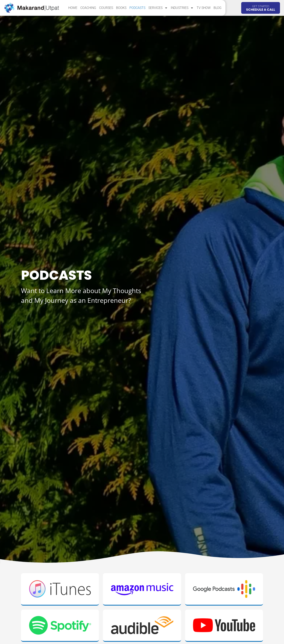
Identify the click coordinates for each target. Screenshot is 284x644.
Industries (182, 8)
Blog (217, 8)
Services (158, 8)
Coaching (88, 8)
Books (121, 8)
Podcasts (137, 8)
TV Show (204, 8)
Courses (106, 8)
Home (73, 8)
